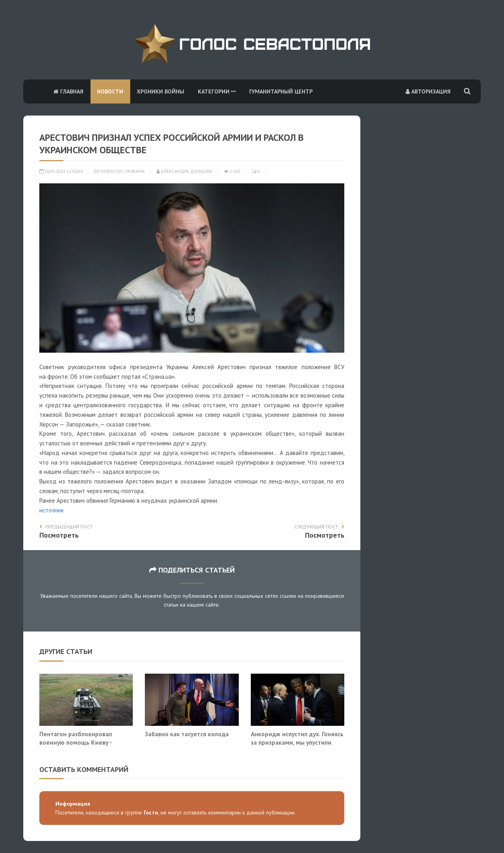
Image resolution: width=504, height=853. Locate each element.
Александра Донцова (184, 171)
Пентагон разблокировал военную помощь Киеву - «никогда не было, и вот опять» (85, 742)
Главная (68, 91)
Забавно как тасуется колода (187, 734)
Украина (135, 171)
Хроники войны (161, 91)
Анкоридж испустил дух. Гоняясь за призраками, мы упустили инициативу (297, 742)
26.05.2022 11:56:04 (61, 171)
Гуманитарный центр (281, 91)
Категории (217, 91)
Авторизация (428, 91)
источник (52, 510)
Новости (110, 91)
